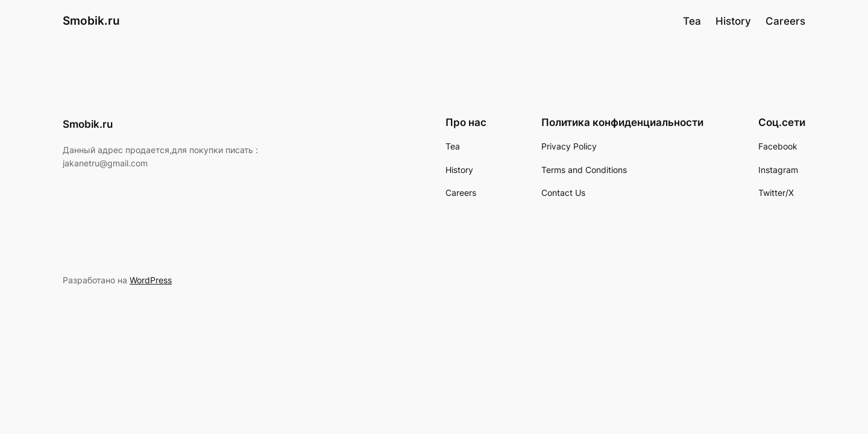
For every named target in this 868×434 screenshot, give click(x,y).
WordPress (151, 280)
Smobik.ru (91, 20)
